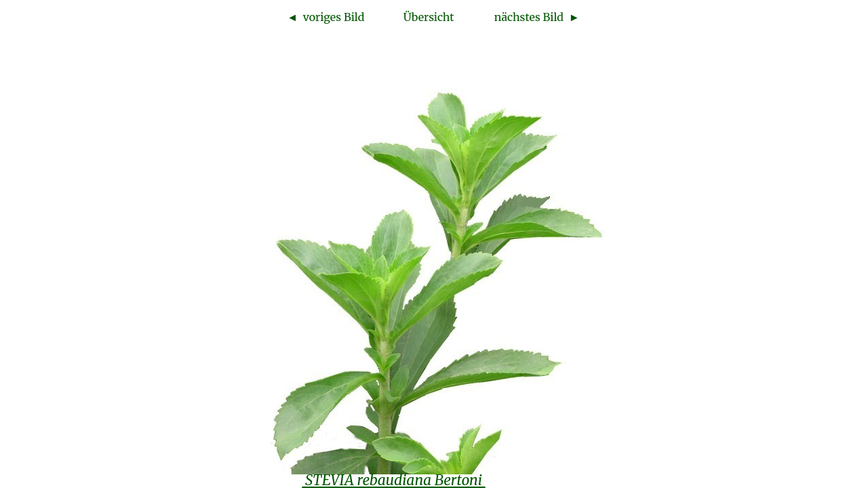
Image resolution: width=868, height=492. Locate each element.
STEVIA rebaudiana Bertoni (393, 480)
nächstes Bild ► (537, 17)
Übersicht (429, 17)
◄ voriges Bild (325, 17)
